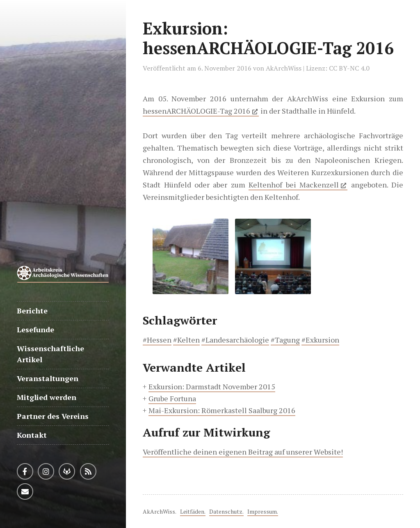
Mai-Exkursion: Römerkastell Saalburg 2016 (222, 410)
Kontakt (32, 435)
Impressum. (263, 511)
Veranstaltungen (48, 378)
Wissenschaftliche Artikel (50, 354)
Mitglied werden (47, 397)
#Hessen (157, 340)
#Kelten (186, 340)
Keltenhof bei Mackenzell (294, 185)
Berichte (32, 311)
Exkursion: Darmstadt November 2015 (212, 386)
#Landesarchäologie (235, 340)
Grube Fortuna (172, 398)
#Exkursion (320, 340)
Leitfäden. (193, 511)
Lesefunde (35, 329)
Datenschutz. (226, 511)
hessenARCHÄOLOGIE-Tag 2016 (196, 111)
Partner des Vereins (53, 416)
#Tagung (285, 340)
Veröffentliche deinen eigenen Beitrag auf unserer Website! (243, 452)
